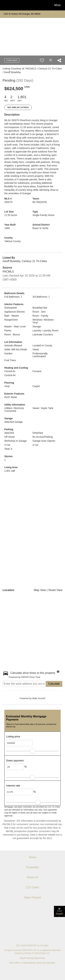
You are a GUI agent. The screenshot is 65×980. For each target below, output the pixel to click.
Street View (55, 590)
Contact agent (12, 60)
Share (59, 911)
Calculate (54, 684)
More (58, 5)
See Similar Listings (18, 107)
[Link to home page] (6, 5)
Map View (40, 590)
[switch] (42, 60)
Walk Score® (39, 698)
